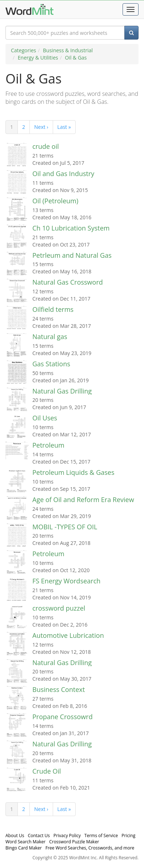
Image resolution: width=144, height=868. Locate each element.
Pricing (128, 836)
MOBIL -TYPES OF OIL (65, 527)
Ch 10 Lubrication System (71, 228)
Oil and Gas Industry (63, 174)
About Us (15, 836)
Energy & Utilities (38, 58)
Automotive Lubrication (68, 635)
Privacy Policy (67, 836)
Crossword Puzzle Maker (74, 842)
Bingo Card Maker (24, 848)
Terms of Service (101, 836)
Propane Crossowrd (63, 717)
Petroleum (48, 445)
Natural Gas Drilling (62, 391)
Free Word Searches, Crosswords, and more (90, 848)
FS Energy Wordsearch (66, 581)
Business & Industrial (68, 50)
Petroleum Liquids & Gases (73, 472)
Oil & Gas (76, 58)
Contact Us (39, 836)
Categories (23, 50)
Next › (41, 127)
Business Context (59, 689)
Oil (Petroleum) (55, 201)
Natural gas (50, 337)
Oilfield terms (53, 309)
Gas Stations (51, 364)
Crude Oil (47, 771)
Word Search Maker (25, 842)
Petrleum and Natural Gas (72, 255)
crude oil (46, 146)
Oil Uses (45, 418)
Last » (64, 127)
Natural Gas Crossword (68, 282)
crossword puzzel (59, 608)
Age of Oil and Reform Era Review (83, 500)
